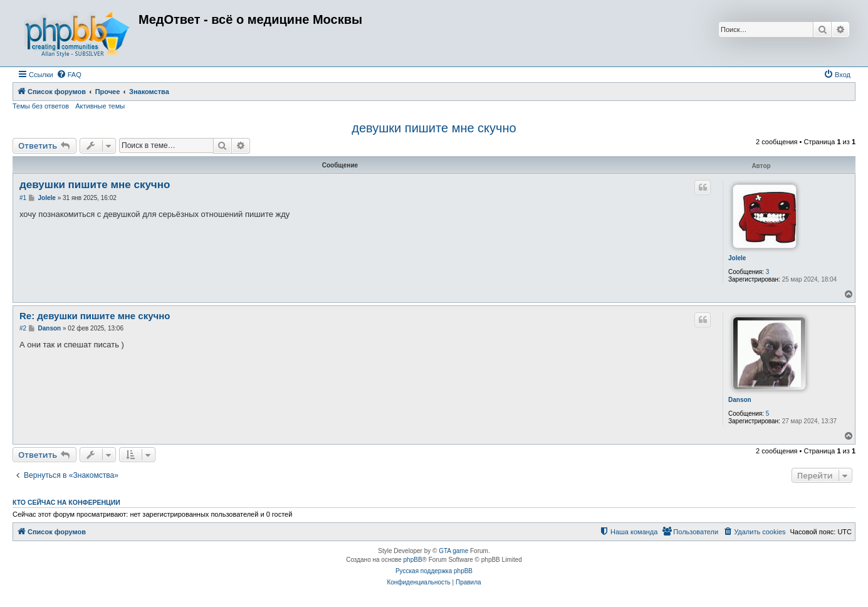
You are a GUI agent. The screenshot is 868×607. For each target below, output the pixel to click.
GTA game (453, 551)
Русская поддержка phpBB (434, 571)
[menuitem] (69, 75)
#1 (23, 198)
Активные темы (100, 106)
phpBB (413, 560)
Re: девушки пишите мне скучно (95, 316)
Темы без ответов (41, 106)
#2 (23, 328)
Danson (740, 400)
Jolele (737, 258)
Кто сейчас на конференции (66, 502)
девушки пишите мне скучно (434, 128)
